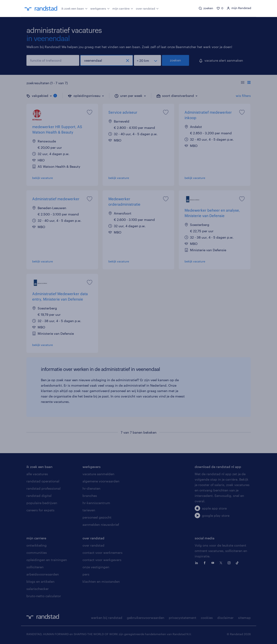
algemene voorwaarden (101, 481)
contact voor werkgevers (102, 560)
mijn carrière (123, 8)
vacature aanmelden (98, 474)
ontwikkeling (37, 545)
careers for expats (40, 510)
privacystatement (183, 618)
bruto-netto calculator (44, 596)
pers (86, 574)
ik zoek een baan (74, 8)
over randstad (147, 8)
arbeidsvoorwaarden (43, 574)
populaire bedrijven (42, 503)
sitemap (244, 618)
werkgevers (100, 8)
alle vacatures (37, 474)
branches (90, 496)
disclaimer (225, 618)
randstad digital (39, 496)
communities (37, 553)
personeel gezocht (97, 517)
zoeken (175, 60)
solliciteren (35, 567)
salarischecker (38, 589)
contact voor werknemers (102, 553)
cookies (207, 618)
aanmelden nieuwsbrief (101, 525)
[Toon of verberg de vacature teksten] (246, 83)
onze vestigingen (96, 567)
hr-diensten (91, 488)
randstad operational (43, 481)
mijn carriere (36, 538)
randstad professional (44, 488)
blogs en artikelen (40, 581)
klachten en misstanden (101, 581)
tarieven (89, 510)
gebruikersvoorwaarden (146, 618)
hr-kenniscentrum (96, 503)
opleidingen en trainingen (47, 560)
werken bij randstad (107, 618)
